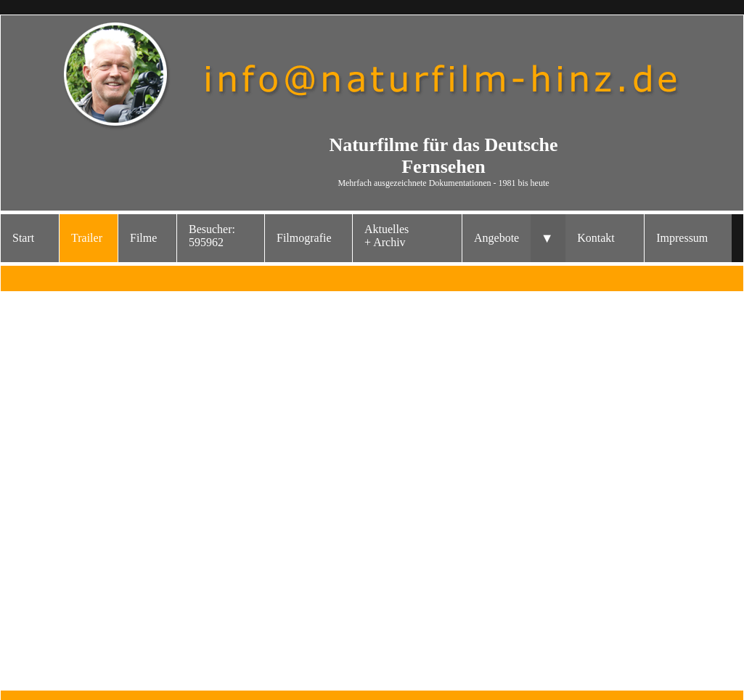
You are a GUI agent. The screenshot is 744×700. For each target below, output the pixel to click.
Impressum (682, 238)
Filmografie (304, 238)
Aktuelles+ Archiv (387, 236)
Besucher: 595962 (212, 236)
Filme (143, 238)
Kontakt (596, 238)
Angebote (496, 238)
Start (23, 238)
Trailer (87, 238)
